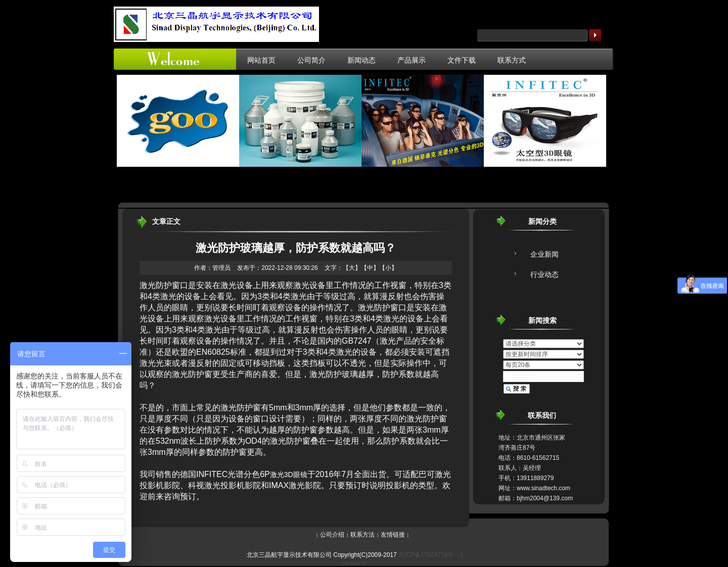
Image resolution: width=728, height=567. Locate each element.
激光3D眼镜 (289, 475)
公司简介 (311, 60)
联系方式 (512, 60)
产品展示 (412, 60)
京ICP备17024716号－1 (431, 555)
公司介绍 (332, 535)
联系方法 (362, 535)
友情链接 (393, 535)
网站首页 (261, 60)
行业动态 (544, 274)
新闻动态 (361, 60)
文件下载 (462, 60)
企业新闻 (544, 254)
